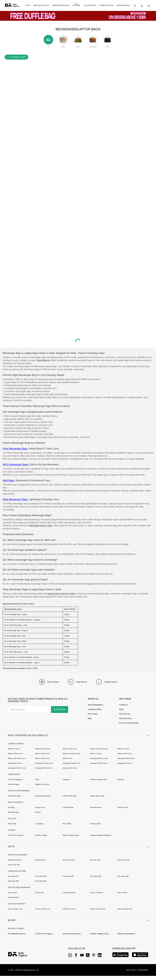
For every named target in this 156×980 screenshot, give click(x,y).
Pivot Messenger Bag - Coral (15, 646)
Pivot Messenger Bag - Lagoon (16, 614)
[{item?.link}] (20, 959)
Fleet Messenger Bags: (15, 499)
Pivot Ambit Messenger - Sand (16, 625)
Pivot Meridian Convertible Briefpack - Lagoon (22, 663)
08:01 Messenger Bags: (16, 465)
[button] (78, 736)
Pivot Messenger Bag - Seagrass (16, 630)
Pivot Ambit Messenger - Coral (16, 652)
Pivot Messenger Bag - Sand (15, 636)
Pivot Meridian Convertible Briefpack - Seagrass (22, 620)
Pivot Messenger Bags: (15, 449)
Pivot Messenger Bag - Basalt (15, 641)
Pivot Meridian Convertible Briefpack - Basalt (21, 657)
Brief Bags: (9, 480)
